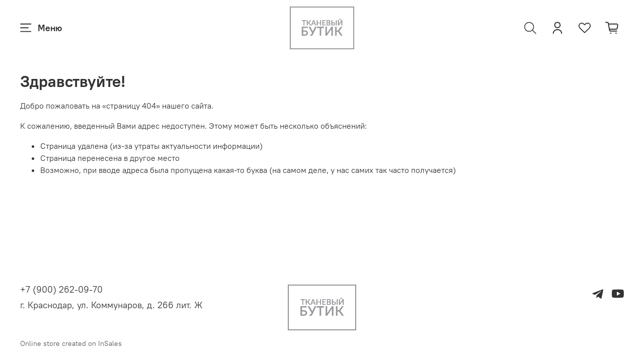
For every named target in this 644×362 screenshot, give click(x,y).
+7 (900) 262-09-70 (61, 289)
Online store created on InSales (71, 343)
